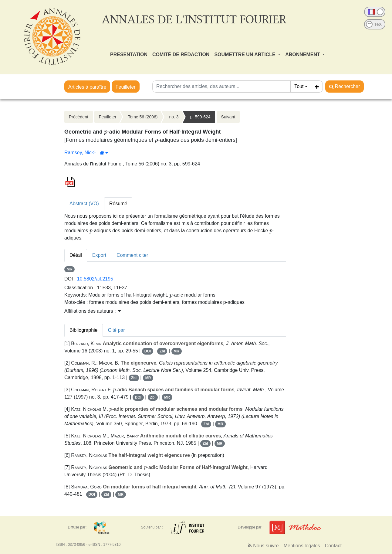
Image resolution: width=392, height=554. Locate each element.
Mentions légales (302, 546)
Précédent (79, 117)
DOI (148, 351)
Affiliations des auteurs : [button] (93, 311)
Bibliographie (84, 330)
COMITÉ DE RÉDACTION (181, 54)
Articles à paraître (87, 87)
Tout (299, 86)
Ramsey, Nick (79, 153)
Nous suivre (263, 546)
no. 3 (174, 117)
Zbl (162, 351)
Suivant (228, 117)
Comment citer (132, 255)
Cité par (117, 330)
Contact (333, 546)
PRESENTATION (129, 54)
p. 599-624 (200, 117)
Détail (76, 255)
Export (99, 255)
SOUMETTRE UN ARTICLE (245, 54)
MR (70, 269)
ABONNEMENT (303, 54)
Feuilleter (126, 87)
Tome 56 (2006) (143, 117)
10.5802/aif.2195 (95, 279)
